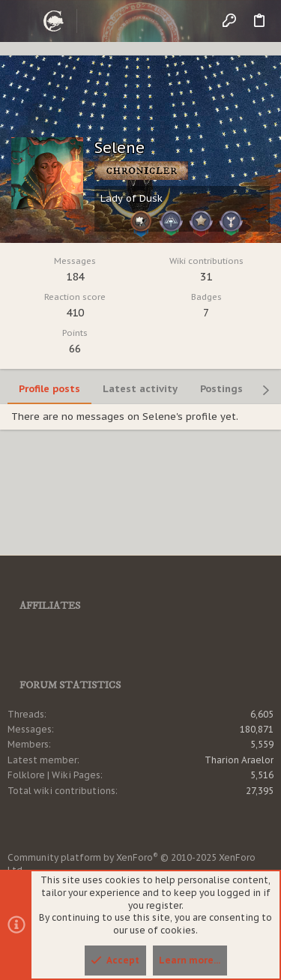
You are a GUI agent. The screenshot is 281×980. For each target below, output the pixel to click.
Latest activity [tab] (140, 389)
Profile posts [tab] (49, 389)
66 (75, 349)
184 (75, 277)
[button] (22, 21)
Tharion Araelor (239, 760)
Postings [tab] (221, 389)
